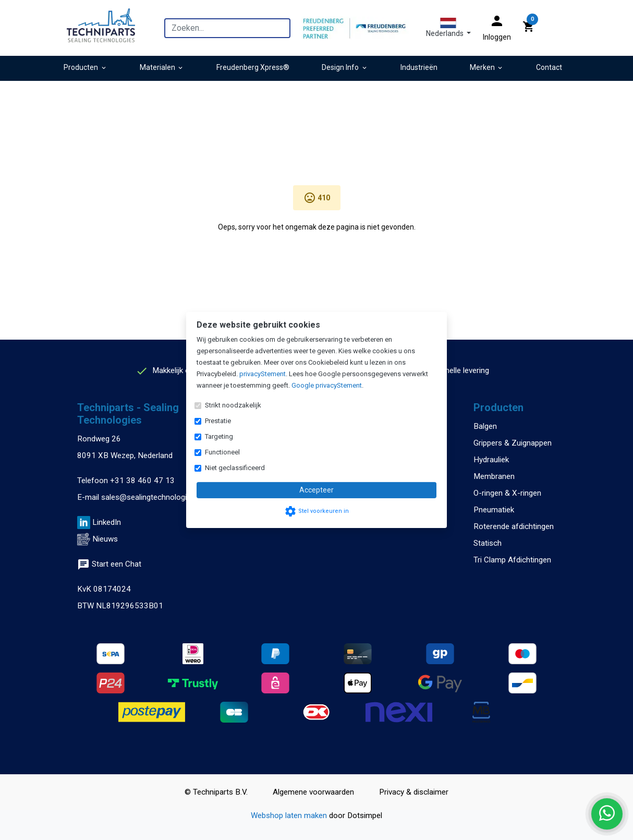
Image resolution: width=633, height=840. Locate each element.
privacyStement (263, 374)
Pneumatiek (494, 510)
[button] (449, 28)
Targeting (219, 436)
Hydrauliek (491, 460)
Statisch (488, 543)
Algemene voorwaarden (313, 792)
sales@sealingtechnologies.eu (153, 497)
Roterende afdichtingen (514, 526)
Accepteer (316, 490)
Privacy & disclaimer (414, 792)
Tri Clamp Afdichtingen (512, 560)
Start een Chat (109, 564)
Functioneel (222, 452)
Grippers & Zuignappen (513, 443)
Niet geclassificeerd (235, 468)
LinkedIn (107, 522)
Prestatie (218, 421)
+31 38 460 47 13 (142, 481)
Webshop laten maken (290, 815)
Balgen (485, 426)
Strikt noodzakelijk (233, 405)
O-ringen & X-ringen (507, 493)
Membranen (494, 476)
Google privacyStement (327, 385)
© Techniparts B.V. (216, 792)
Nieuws (105, 539)
